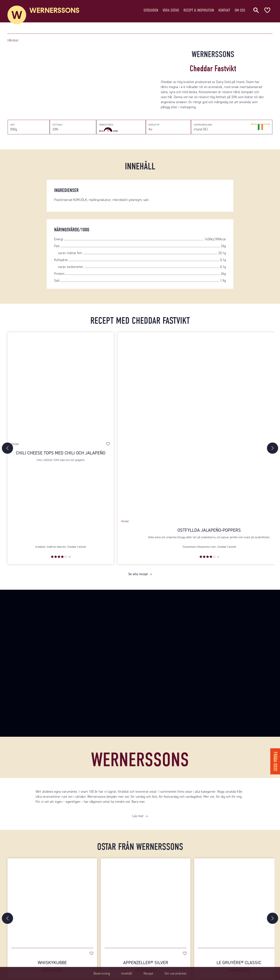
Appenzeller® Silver (146, 966)
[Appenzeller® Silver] (146, 901)
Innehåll (127, 973)
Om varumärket (175, 973)
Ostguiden (151, 10)
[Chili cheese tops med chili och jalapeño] (61, 385)
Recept (148, 973)
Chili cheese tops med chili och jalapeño (61, 453)
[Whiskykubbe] (52, 901)
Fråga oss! (275, 761)
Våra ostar (171, 10)
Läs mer (138, 816)
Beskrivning (102, 973)
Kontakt (224, 10)
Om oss (240, 10)
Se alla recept (138, 574)
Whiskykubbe (52, 966)
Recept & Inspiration (199, 10)
